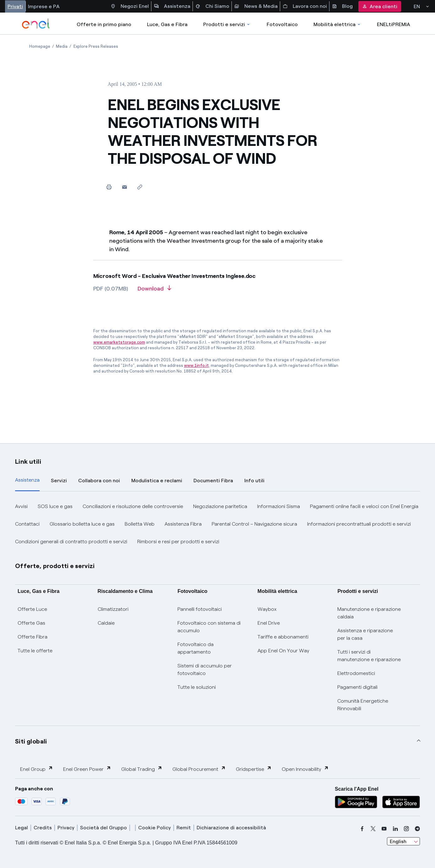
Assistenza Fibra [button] (183, 524)
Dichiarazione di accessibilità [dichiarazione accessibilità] (231, 828)
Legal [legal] (22, 828)
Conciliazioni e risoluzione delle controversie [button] (133, 506)
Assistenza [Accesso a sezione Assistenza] (172, 6)
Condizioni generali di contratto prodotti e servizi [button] (71, 542)
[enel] (36, 24)
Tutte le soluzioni (197, 687)
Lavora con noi (305, 6)
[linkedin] (395, 829)
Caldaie (106, 623)
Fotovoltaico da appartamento (196, 648)
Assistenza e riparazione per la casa (365, 634)
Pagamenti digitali (357, 687)
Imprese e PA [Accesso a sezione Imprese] (44, 6)
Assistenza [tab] (27, 480)
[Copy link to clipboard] (140, 187)
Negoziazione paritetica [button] (220, 506)
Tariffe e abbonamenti (283, 637)
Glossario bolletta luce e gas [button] (82, 524)
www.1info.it (196, 365)
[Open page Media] (62, 46)
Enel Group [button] (37, 769)
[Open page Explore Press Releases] (96, 46)
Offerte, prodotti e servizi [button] (55, 566)
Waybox (267, 609)
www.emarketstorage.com (119, 342)
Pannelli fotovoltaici (200, 609)
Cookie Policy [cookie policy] (155, 828)
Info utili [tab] (254, 481)
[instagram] (406, 829)
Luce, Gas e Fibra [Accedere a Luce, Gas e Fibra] (167, 24)
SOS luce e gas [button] (55, 506)
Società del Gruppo (103, 828)
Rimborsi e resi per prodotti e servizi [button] (178, 542)
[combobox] (403, 841)
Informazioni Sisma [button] (279, 506)
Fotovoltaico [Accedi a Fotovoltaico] (282, 24)
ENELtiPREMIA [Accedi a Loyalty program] (394, 24)
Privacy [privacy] (66, 828)
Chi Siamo (212, 6)
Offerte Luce (32, 609)
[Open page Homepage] (40, 46)
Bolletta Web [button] (140, 524)
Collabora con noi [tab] (99, 481)
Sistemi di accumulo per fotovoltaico (205, 669)
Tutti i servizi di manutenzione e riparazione (369, 656)
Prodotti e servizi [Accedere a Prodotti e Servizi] (227, 24)
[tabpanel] (218, 524)
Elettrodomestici (356, 673)
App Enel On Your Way (283, 651)
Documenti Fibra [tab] (213, 481)
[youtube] (384, 829)
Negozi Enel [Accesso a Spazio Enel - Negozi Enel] (130, 6)
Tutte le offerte (35, 651)
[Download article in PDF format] (154, 291)
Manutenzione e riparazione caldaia (369, 613)
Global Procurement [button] (199, 769)
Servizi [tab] (59, 481)
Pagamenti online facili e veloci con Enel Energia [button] (364, 506)
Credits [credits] (43, 828)
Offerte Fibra (33, 637)
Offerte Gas (31, 623)
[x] (373, 829)
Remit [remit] (184, 828)
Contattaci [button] (27, 524)
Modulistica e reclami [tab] (157, 481)
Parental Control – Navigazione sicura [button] (254, 524)
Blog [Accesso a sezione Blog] (342, 6)
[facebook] (362, 829)
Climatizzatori (113, 609)
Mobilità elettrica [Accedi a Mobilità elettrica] (337, 24)
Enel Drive (269, 623)
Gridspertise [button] (254, 769)
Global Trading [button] (142, 769)
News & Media (256, 6)
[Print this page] (109, 187)
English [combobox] (398, 841)
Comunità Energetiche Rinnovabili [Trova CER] (363, 705)
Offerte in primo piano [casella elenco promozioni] (104, 24)
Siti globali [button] (31, 741)
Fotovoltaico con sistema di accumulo (209, 627)
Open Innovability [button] (305, 769)
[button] (125, 187)
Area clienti (380, 6)
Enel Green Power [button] (87, 769)
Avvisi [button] (21, 506)
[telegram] (417, 829)
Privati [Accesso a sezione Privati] (15, 6)
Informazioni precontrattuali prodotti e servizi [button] (359, 524)
